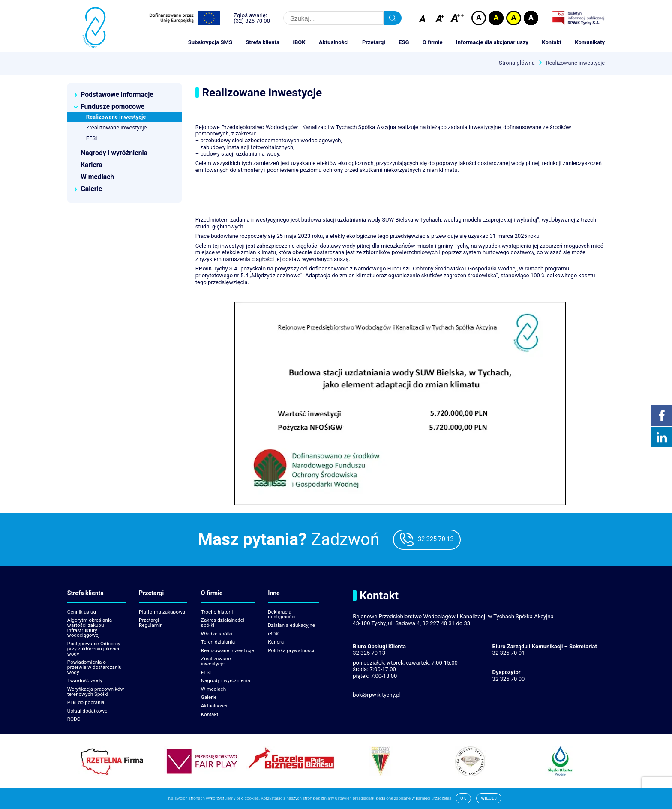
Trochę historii (217, 612)
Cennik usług (82, 612)
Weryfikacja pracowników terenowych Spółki (96, 692)
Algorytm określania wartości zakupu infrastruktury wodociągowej (90, 628)
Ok (463, 798)
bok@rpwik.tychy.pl (377, 695)
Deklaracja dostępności (282, 614)
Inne (274, 593)
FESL (207, 672)
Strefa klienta (262, 42)
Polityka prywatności (291, 650)
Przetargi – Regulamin (151, 623)
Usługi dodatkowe (87, 711)
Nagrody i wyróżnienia (226, 680)
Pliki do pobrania (86, 702)
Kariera (276, 642)
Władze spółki (217, 634)
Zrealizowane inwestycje (216, 661)
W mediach (213, 689)
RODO (74, 719)
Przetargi (374, 42)
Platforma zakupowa (162, 612)
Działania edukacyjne (291, 625)
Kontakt (552, 42)
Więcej (489, 798)
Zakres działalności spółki (223, 623)
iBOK (299, 42)
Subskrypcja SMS (210, 42)
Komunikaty (590, 42)
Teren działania (218, 642)
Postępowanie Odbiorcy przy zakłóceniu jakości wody (94, 649)
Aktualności (334, 42)
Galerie (209, 697)
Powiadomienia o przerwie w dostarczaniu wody (94, 667)
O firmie (433, 42)
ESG (404, 42)
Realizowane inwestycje (228, 650)
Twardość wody (85, 680)
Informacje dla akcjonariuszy (492, 42)
